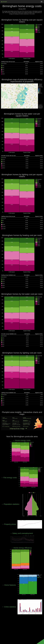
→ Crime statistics (22, 607)
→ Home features (22, 585)
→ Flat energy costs (22, 478)
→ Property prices (22, 524)
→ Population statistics (22, 504)
